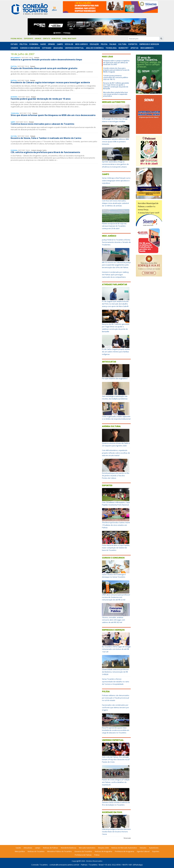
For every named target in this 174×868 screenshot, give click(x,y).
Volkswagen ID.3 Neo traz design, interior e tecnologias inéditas (115, 120)
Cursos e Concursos (113, 558)
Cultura (122, 44)
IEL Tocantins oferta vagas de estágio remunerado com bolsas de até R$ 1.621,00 (116, 649)
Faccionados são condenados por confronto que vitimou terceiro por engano (115, 707)
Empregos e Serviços (149, 44)
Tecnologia (111, 48)
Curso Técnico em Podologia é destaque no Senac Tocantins (114, 576)
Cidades (14, 48)
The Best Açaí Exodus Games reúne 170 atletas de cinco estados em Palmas (116, 525)
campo (38, 848)
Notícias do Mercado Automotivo (124, 848)
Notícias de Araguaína (103, 851)
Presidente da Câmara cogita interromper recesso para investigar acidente (50, 82)
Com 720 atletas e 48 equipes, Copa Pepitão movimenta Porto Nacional (116, 504)
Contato (46, 39)
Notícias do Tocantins (36, 851)
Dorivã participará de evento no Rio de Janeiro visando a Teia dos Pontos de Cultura (116, 476)
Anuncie (38, 39)
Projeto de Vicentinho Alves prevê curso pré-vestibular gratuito (44, 68)
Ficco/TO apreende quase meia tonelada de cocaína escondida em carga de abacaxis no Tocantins (116, 730)
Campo (60, 44)
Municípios (56, 39)
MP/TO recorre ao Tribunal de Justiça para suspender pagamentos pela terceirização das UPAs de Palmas (116, 265)
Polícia (106, 692)
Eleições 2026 (103, 848)
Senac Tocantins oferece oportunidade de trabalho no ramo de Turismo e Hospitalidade (116, 681)
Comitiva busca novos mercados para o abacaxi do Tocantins (42, 124)
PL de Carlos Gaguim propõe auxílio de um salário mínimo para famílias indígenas (116, 352)
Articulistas (109, 362)
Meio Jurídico (81, 44)
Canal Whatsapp (69, 39)
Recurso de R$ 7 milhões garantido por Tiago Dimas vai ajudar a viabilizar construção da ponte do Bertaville (116, 86)
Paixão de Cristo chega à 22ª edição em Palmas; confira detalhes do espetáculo (116, 782)
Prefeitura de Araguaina (124, 851)
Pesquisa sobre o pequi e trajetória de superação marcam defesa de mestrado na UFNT (116, 63)
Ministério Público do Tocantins (59, 851)
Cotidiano (47, 48)
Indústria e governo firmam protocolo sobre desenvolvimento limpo (46, 60)
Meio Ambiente (147, 48)
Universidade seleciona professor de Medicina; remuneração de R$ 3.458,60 (115, 672)
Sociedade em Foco (112, 812)
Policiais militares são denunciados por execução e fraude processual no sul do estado (116, 698)
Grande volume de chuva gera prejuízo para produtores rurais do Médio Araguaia (116, 70)
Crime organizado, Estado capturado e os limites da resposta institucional (116, 418)
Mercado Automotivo (114, 102)
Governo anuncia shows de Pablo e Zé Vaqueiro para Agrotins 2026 (116, 444)
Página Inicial (17, 39)
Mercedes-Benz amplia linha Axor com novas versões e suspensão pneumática (116, 94)
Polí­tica (23, 44)
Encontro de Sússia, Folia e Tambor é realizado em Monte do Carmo (46, 138)
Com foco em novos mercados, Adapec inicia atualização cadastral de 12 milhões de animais (115, 203)
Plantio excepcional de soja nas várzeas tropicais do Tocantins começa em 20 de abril (114, 226)
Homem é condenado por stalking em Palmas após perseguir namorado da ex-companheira (115, 275)
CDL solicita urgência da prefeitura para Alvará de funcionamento (45, 152)
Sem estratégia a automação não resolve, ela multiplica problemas (115, 397)
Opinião (51, 44)
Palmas (113, 44)
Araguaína (58, 48)
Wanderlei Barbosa (68, 848)
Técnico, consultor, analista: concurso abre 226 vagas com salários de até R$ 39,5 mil (113, 620)
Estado (14, 44)
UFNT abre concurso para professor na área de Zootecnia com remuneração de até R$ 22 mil (116, 597)
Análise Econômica (95, 48)
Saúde (43, 44)
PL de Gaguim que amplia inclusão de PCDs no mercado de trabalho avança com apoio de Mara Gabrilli (115, 304)
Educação (94, 44)
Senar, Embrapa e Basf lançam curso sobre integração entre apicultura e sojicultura (116, 180)
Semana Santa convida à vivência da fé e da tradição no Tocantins (116, 804)
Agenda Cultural (111, 426)
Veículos (69, 44)
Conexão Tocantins (40, 865)
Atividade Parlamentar (115, 285)
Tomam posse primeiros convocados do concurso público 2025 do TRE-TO (116, 77)
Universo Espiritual (74, 48)
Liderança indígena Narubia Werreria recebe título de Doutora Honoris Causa (116, 832)
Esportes (133, 44)
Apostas (134, 48)
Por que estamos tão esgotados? (115, 378)
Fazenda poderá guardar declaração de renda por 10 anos (41, 99)
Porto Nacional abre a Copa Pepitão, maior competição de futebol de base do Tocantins (116, 548)
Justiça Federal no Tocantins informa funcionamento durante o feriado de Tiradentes (116, 242)
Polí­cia (104, 44)
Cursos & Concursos (30, 48)
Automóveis (154, 848)
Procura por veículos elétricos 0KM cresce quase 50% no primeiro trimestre (115, 142)
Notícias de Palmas (51, 848)
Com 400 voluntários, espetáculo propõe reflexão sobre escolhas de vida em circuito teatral (116, 453)
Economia (34, 44)
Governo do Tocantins (83, 851)
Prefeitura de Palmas (83, 855)
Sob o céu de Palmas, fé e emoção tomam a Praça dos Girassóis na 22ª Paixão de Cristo (116, 759)
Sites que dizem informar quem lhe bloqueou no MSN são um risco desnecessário (53, 115)
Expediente (29, 39)
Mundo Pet (124, 48)
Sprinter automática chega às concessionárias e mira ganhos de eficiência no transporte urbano (115, 164)
